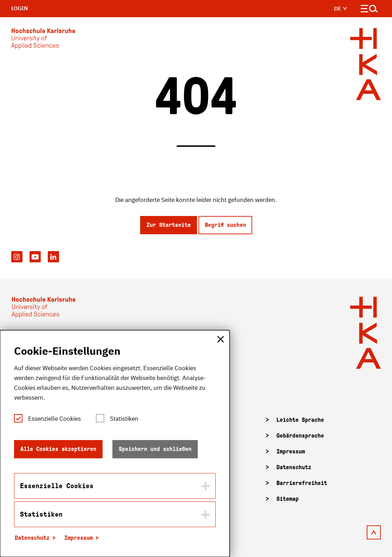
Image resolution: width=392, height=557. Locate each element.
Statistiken (124, 419)
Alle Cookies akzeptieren (58, 449)
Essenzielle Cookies (54, 419)
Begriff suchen (225, 225)
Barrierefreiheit (302, 483)
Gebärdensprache (300, 436)
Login (20, 8)
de (341, 8)
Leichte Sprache (300, 420)
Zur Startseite (169, 225)
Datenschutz (294, 467)
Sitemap (288, 499)
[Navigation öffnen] (369, 10)
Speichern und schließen (155, 449)
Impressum (291, 451)
